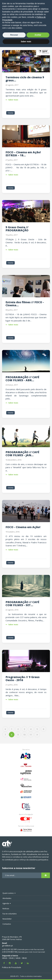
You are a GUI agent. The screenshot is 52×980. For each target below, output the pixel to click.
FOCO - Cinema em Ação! (23, 527)
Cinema (45, 23)
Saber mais (12, 100)
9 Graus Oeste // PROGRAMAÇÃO (17, 229)
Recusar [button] (14, 968)
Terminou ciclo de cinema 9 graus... (25, 79)
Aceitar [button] (38, 968)
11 (31, 735)
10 (24, 735)
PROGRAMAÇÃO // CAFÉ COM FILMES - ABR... (22, 379)
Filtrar (43, 42)
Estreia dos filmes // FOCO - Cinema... (25, 304)
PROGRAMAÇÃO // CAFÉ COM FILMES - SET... (22, 604)
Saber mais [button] (26, 974)
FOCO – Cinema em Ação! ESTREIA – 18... (23, 154)
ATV (30, 20)
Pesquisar (42, 36)
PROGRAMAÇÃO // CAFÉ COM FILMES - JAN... (22, 454)
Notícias (32, 23)
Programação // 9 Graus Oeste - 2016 (23, 679)
